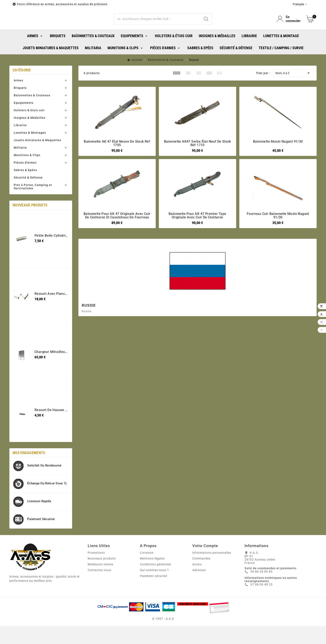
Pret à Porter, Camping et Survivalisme (33, 205)
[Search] (206, 28)
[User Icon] (289, 28)
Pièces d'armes (25, 181)
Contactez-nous (99, 588)
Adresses (199, 588)
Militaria (20, 166)
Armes (19, 98)
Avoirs (197, 582)
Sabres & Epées (25, 188)
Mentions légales (152, 577)
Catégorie (22, 88)
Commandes (201, 577)
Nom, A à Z (293, 91)
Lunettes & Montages (30, 151)
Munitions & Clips (27, 173)
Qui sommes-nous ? (154, 588)
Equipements (24, 121)
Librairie (20, 143)
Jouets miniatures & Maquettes (38, 158)
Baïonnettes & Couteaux (32, 113)
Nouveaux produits (102, 577)
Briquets (20, 106)
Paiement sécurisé (153, 594)
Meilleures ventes (101, 582)
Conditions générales (156, 582)
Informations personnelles (212, 571)
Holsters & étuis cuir (29, 128)
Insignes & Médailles (30, 136)
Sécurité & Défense (28, 196)
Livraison (147, 571)
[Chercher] (157, 28)
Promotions (96, 571)
